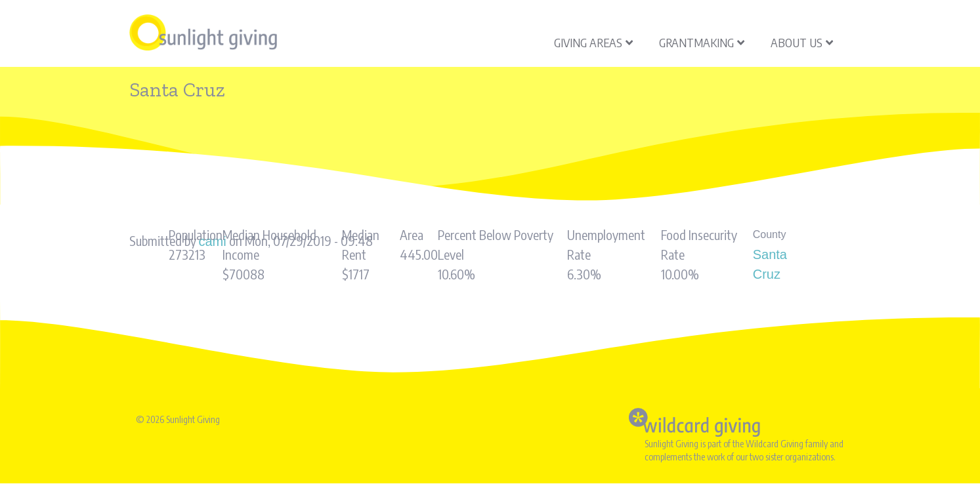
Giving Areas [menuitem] (593, 42)
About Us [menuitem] (802, 42)
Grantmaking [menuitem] (702, 42)
